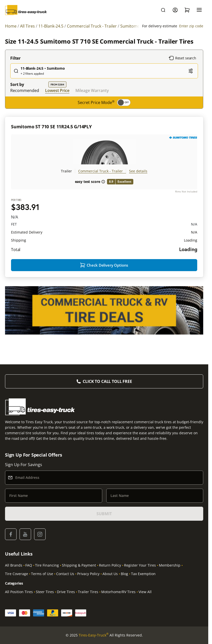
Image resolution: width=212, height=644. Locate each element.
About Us (110, 574)
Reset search (182, 58)
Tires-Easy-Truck (94, 635)
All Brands (14, 565)
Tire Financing (47, 565)
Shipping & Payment (79, 565)
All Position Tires (19, 592)
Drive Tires (66, 592)
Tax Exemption (143, 574)
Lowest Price (57, 90)
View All (145, 592)
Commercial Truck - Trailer (100, 171)
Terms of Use (42, 574)
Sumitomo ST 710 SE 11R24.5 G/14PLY (51, 127)
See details (138, 171)
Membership (170, 565)
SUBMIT (104, 514)
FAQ (29, 565)
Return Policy (110, 565)
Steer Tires (45, 592)
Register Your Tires (140, 565)
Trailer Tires (88, 592)
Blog (124, 574)
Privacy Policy (88, 574)
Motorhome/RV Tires (118, 592)
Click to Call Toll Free (107, 381)
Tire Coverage (17, 574)
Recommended (25, 90)
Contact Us (65, 574)
